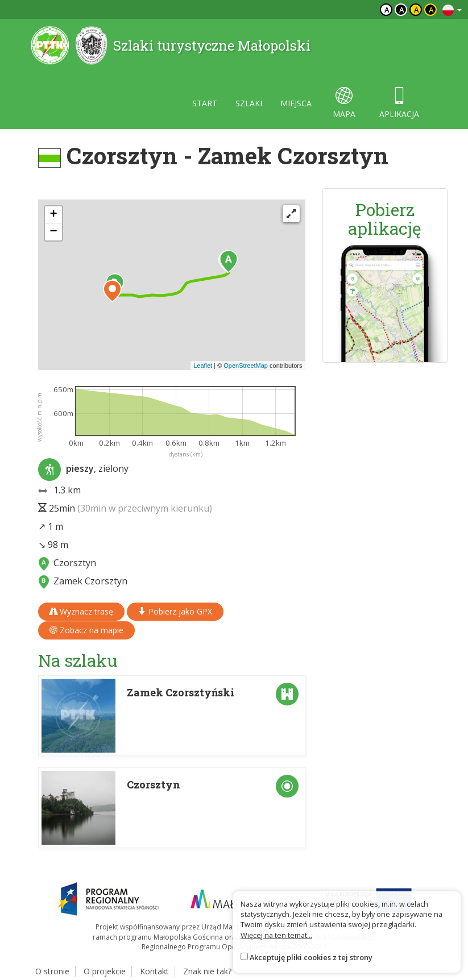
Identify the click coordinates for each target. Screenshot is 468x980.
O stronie (52, 971)
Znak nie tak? (207, 971)
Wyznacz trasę (81, 611)
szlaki (249, 103)
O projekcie (105, 971)
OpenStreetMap (246, 366)
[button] (229, 261)
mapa (344, 103)
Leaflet (203, 366)
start (205, 103)
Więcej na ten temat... (276, 935)
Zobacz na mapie (86, 630)
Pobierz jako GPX (175, 611)
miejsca (296, 103)
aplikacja (399, 103)
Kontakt (154, 971)
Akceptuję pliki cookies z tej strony (311, 957)
